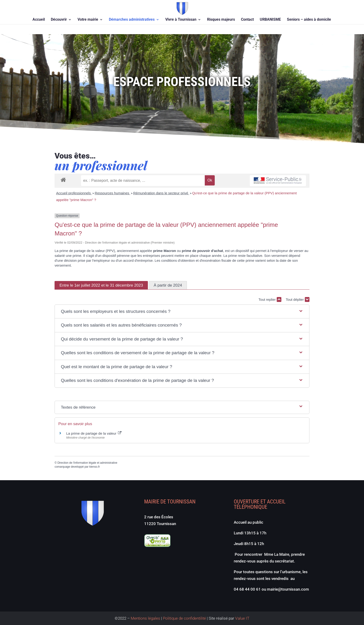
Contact (247, 20)
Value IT (242, 618)
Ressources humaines (112, 193)
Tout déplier (298, 299)
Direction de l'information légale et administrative (87, 463)
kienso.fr (95, 467)
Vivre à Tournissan (181, 20)
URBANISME (270, 20)
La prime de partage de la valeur (94, 433)
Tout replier (270, 299)
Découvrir (59, 20)
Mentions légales (145, 618)
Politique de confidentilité (184, 618)
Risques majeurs (221, 20)
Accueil (39, 20)
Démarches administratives (132, 20)
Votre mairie (88, 20)
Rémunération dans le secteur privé (161, 193)
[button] (182, 312)
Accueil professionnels (74, 193)
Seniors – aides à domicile (309, 20)
